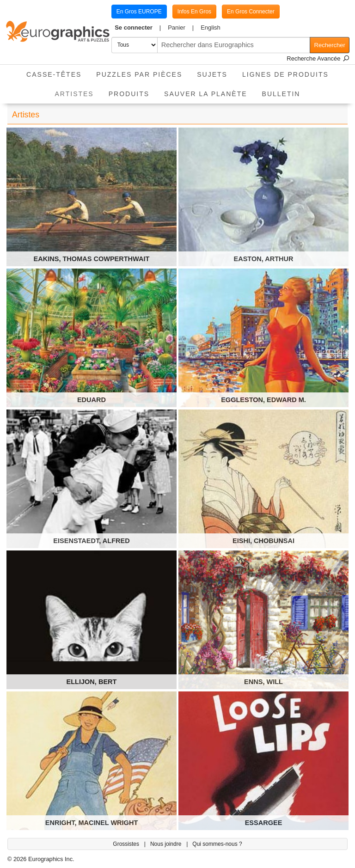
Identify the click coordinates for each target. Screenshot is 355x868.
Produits (129, 94)
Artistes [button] (78, 91)
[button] (138, 28)
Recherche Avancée (318, 58)
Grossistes (127, 844)
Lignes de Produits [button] (285, 74)
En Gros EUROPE (139, 12)
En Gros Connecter (251, 12)
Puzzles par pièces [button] (139, 74)
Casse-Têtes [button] (54, 74)
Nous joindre (167, 844)
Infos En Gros (194, 12)
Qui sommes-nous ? (217, 844)
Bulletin (281, 94)
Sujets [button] (212, 74)
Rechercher (330, 45)
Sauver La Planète (206, 94)
